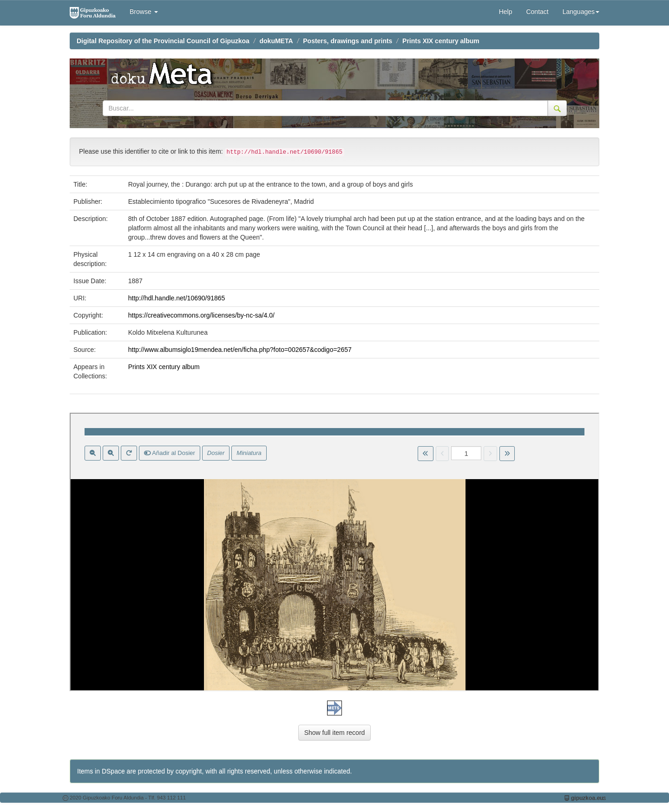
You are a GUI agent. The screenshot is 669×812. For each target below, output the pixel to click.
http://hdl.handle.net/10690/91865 (177, 298)
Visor (334, 552)
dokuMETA (276, 41)
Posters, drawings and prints (348, 41)
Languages (581, 12)
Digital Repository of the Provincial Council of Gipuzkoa (163, 41)
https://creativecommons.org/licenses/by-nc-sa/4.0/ (201, 315)
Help (506, 12)
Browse (144, 12)
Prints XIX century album (441, 41)
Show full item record (335, 733)
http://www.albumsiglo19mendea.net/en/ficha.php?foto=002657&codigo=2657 (240, 350)
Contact (537, 12)
